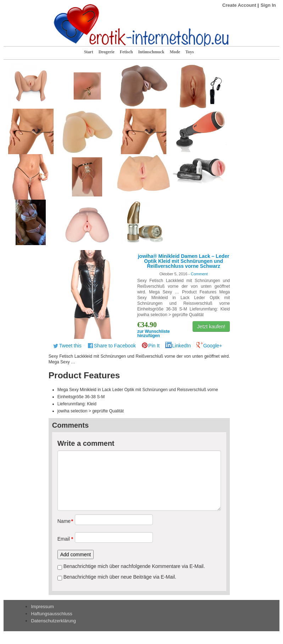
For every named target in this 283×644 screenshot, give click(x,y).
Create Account (239, 5)
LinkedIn (181, 346)
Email (64, 539)
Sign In (268, 5)
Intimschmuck (151, 52)
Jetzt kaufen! (211, 326)
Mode (175, 52)
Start (89, 52)
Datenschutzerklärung (53, 621)
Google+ (213, 346)
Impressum (42, 607)
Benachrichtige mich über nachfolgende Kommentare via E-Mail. (134, 566)
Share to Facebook (115, 346)
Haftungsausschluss (51, 614)
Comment (199, 274)
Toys (190, 52)
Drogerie (107, 52)
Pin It (154, 346)
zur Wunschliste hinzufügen (154, 334)
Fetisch (126, 52)
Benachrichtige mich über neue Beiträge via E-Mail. (120, 577)
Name (64, 521)
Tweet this (70, 346)
